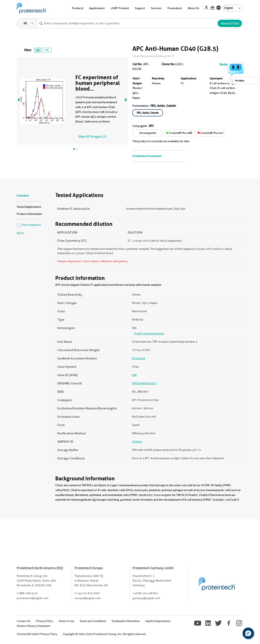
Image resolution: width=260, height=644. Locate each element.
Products (78, 8)
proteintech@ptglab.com (32, 598)
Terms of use (66, 621)
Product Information (29, 214)
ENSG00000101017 (144, 383)
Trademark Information (126, 621)
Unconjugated (148, 133)
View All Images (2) (92, 137)
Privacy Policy (44, 621)
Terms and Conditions (93, 621)
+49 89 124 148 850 (145, 593)
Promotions (175, 8)
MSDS (20, 233)
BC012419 (138, 358)
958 (134, 375)
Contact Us (23, 621)
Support (140, 8)
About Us (193, 8)
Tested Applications (29, 207)
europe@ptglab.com (88, 598)
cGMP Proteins (120, 8)
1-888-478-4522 (27, 593)
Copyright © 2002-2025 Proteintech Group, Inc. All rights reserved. (104, 634)
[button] (248, 633)
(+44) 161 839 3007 (87, 593)
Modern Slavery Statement (33, 626)
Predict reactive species (149, 333)
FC (47, 50)
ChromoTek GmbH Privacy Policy (37, 634)
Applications (97, 8)
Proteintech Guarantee (147, 156)
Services (156, 8)
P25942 (137, 442)
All (38, 50)
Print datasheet (29, 225)
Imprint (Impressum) (158, 621)
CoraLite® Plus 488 (179, 133)
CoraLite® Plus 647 (211, 133)
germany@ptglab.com (146, 598)
